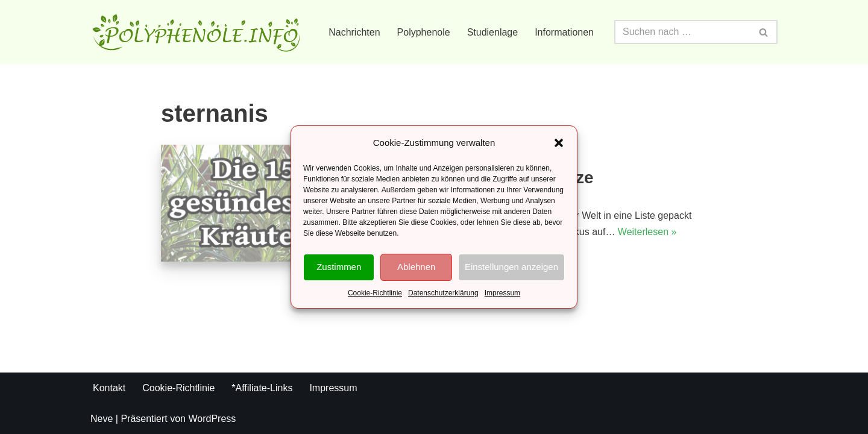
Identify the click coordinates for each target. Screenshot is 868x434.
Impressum (502, 293)
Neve (102, 419)
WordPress (212, 419)
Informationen (564, 32)
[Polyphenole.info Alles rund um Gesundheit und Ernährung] (196, 32)
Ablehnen (416, 267)
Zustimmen (339, 267)
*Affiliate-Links (262, 388)
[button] (559, 143)
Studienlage (493, 32)
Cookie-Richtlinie (375, 293)
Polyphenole (424, 32)
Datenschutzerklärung (443, 293)
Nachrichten (354, 32)
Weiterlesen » (647, 232)
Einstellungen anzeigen (511, 267)
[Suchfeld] (682, 32)
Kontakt (109, 388)
